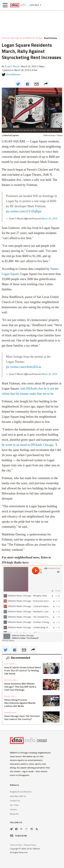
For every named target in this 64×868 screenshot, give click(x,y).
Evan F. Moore (12, 66)
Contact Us (15, 801)
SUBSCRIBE (19, 836)
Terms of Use (16, 845)
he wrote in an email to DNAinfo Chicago (27, 445)
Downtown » (11, 713)
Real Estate (50, 38)
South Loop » (11, 680)
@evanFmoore (13, 74)
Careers (13, 809)
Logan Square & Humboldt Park (22, 38)
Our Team (15, 805)
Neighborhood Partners (21, 792)
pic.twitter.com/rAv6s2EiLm (24, 367)
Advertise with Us (18, 796)
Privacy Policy (30, 845)
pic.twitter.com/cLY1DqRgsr (24, 211)
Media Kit (14, 814)
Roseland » (10, 696)
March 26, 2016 (49, 218)
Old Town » (10, 664)
